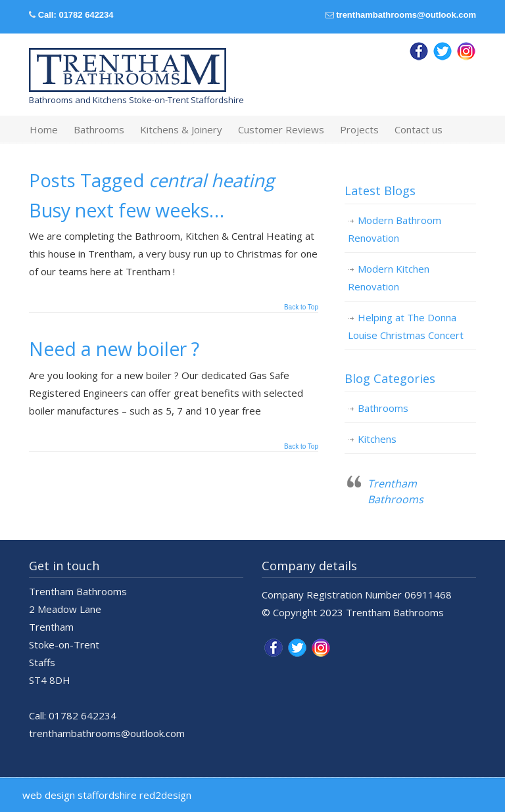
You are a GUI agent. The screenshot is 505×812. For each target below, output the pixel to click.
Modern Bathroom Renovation (395, 229)
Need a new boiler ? (114, 349)
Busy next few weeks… (127, 210)
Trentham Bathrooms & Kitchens (128, 70)
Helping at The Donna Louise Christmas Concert (406, 326)
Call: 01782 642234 (76, 15)
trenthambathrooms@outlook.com (406, 15)
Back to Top (301, 307)
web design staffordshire (80, 795)
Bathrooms (383, 408)
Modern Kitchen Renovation (389, 278)
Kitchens (377, 439)
